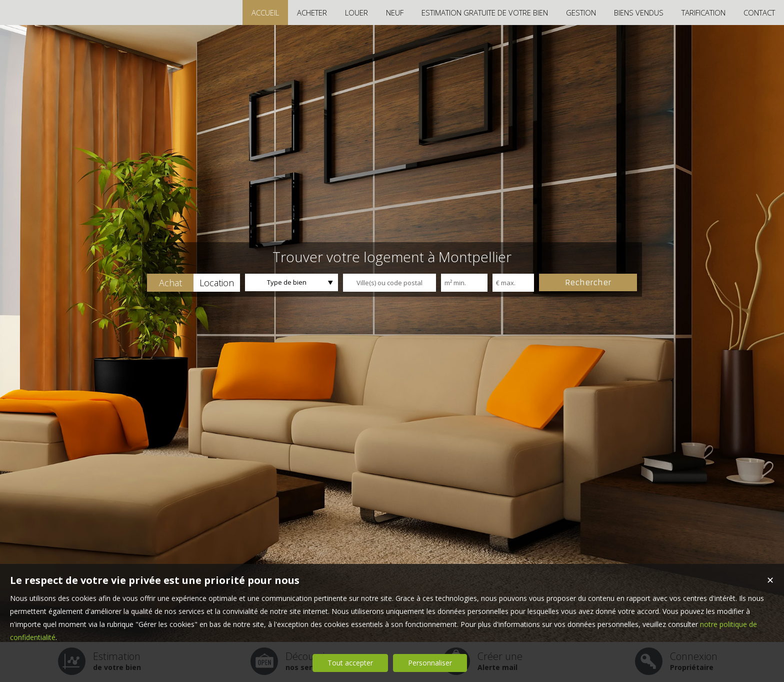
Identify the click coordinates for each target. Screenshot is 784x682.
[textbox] (389, 283)
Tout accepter (350, 663)
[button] (170, 283)
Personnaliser (430, 663)
